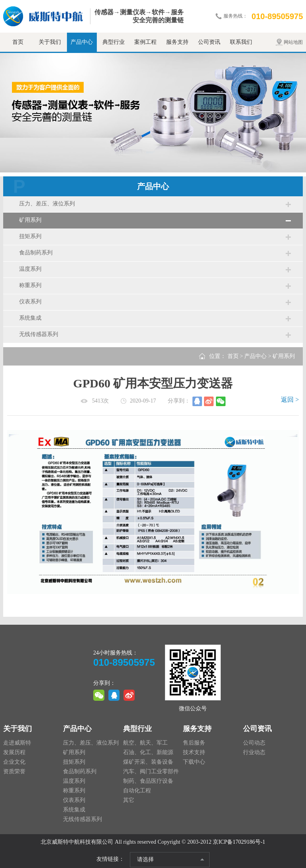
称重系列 (30, 285)
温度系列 (30, 269)
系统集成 (30, 318)
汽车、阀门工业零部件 (151, 771)
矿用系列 (30, 220)
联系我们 (241, 42)
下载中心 (194, 762)
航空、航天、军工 (145, 743)
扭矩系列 (30, 236)
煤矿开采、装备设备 (148, 762)
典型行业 (114, 42)
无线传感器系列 (39, 334)
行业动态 (254, 752)
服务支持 (177, 42)
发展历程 (14, 752)
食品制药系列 (36, 253)
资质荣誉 (14, 771)
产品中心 (82, 42)
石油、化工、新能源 (148, 752)
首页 (18, 42)
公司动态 (254, 743)
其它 (129, 800)
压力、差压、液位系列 (47, 204)
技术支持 (194, 752)
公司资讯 (209, 42)
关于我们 (50, 42)
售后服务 (194, 743)
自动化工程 (137, 791)
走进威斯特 (17, 743)
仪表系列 (30, 302)
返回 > (290, 400)
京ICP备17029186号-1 (239, 842)
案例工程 (145, 42)
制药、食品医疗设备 (148, 781)
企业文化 (14, 762)
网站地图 (293, 42)
